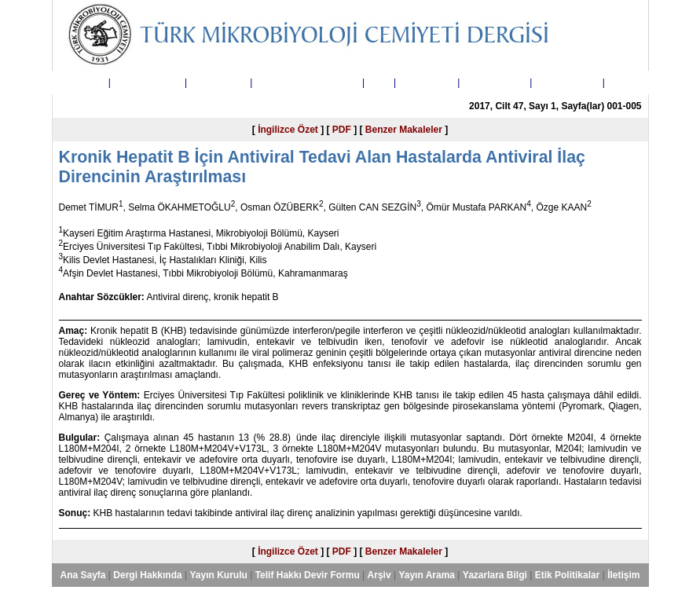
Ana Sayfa (82, 82)
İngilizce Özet (288, 130)
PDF (342, 130)
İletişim (623, 82)
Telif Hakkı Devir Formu (308, 82)
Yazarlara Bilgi (495, 82)
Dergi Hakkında (147, 82)
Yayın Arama (427, 82)
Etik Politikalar (568, 82)
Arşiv (379, 82)
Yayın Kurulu (218, 82)
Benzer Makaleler (404, 130)
